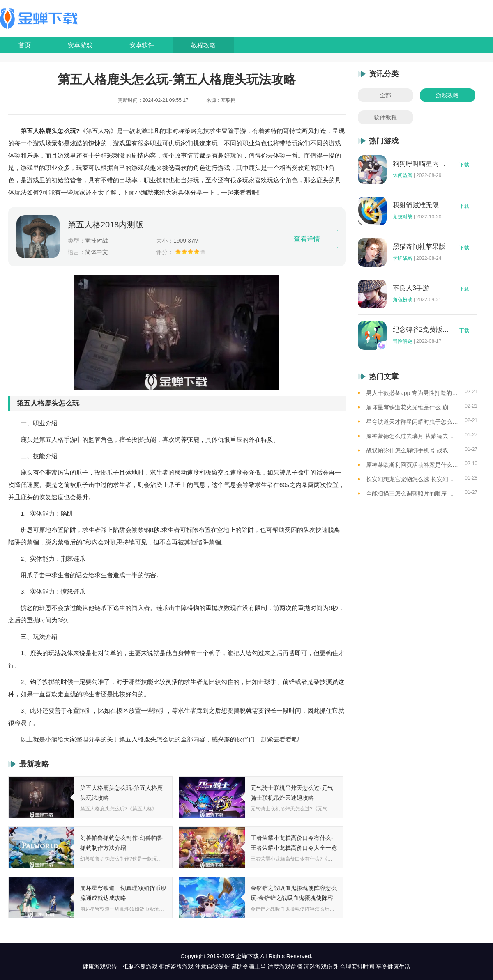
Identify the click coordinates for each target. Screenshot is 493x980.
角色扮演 (403, 300)
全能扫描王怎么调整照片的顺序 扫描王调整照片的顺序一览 (412, 493)
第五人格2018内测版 (106, 225)
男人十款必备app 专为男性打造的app (412, 393)
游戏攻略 (447, 95)
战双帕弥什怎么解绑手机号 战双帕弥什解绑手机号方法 (412, 450)
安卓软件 (142, 45)
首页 (25, 45)
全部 (385, 95)
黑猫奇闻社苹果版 (419, 247)
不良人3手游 (411, 288)
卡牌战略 (403, 258)
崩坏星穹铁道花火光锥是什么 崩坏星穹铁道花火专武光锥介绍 (412, 407)
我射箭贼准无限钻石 (421, 205)
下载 (464, 165)
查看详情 (307, 239)
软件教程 (385, 117)
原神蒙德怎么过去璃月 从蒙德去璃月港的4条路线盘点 (412, 436)
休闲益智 (403, 175)
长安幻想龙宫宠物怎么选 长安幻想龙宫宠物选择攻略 (412, 479)
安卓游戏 (80, 45)
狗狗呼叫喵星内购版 (421, 164)
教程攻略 (203, 45)
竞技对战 (403, 217)
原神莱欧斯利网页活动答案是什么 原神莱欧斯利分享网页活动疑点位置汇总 (412, 465)
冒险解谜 (403, 341)
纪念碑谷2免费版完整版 (421, 330)
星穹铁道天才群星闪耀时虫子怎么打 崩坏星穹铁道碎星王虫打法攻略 (412, 422)
